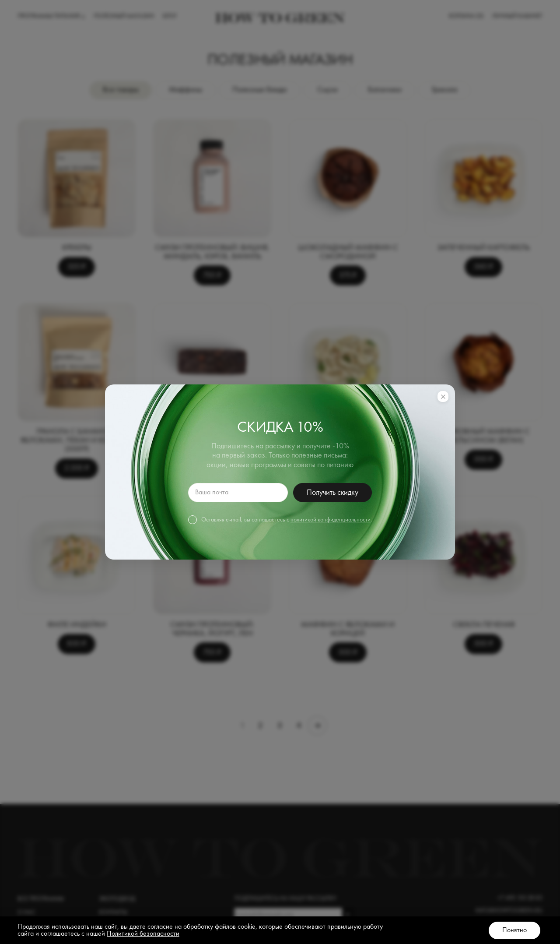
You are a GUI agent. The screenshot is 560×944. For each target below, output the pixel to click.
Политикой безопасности (143, 934)
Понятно (514, 930)
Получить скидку (332, 493)
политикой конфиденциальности (331, 520)
